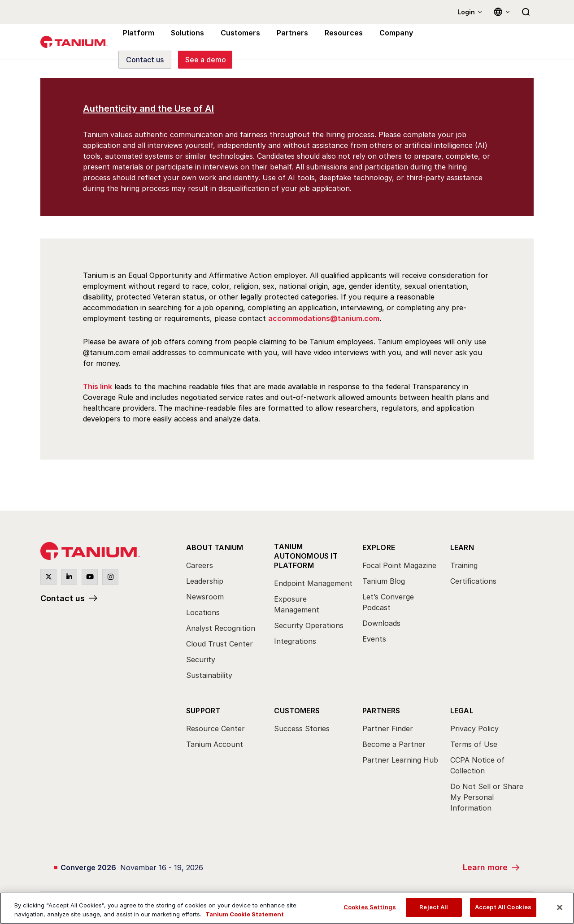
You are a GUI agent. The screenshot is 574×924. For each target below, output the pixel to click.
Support (203, 711)
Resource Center (215, 729)
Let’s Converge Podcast (388, 602)
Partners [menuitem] (286, 42)
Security (201, 659)
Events (374, 639)
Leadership (205, 581)
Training (464, 565)
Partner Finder (388, 729)
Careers (200, 565)
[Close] (560, 907)
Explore (379, 547)
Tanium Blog (384, 581)
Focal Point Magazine (399, 565)
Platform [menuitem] (137, 42)
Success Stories (302, 729)
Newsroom (205, 597)
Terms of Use (474, 744)
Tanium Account (215, 744)
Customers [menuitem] (236, 42)
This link (98, 386)
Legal (462, 711)
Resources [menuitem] (335, 42)
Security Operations (309, 625)
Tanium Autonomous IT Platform (306, 556)
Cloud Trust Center (220, 644)
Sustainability (209, 675)
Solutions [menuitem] (185, 42)
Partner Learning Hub (400, 760)
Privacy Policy (474, 729)
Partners (381, 711)
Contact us (63, 598)
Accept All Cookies (503, 907)
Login (466, 12)
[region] (287, 908)
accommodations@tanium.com (324, 318)
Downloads (381, 623)
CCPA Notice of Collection (477, 765)
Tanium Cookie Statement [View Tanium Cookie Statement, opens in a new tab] (245, 914)
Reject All (434, 907)
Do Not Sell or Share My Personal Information (487, 797)
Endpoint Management (313, 583)
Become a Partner (394, 744)
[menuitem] (226, 614)
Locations (203, 612)
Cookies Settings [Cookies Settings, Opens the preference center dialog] (370, 907)
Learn (462, 547)
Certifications (473, 581)
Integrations (295, 641)
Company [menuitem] (386, 42)
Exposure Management (297, 604)
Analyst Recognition (221, 628)
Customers (297, 711)
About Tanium (215, 547)
